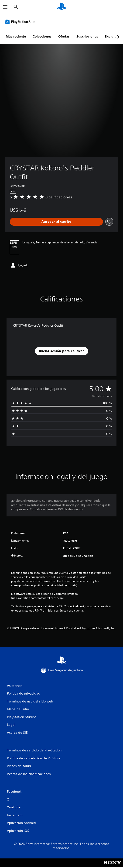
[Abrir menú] (5, 7)
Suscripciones (87, 36)
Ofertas (64, 36)
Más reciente (16, 36)
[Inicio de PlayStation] (61, 7)
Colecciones (42, 36)
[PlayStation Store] (22, 21)
